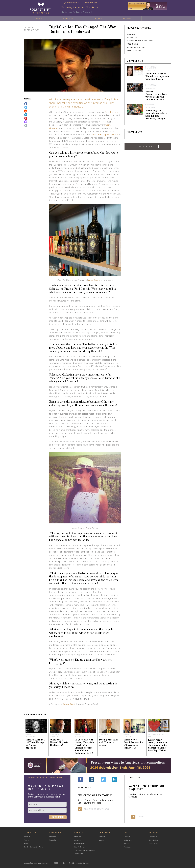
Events (127, 19)
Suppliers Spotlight (136, 47)
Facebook (127, 847)
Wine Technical (134, 50)
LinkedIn (127, 837)
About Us (27, 837)
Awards (97, 19)
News (39, 19)
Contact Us (153, 837)
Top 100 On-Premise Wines (34, 847)
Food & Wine (132, 44)
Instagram (128, 840)
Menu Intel (78, 840)
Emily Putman (111, 112)
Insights (131, 34)
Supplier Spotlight (81, 844)
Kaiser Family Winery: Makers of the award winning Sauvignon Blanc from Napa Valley (158, 745)
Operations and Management (140, 41)
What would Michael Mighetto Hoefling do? (59, 743)
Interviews (29, 27)
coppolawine (94, 280)
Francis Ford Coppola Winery (104, 135)
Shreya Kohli (69, 704)
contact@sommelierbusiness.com (36, 863)
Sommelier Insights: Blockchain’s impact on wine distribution (157, 76)
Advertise (52, 837)
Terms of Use (154, 844)
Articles (68, 19)
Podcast (102, 837)
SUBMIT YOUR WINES (148, 147)
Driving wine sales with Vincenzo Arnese (109, 743)
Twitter (127, 844)
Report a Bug (154, 840)
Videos (101, 840)
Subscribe (53, 840)
